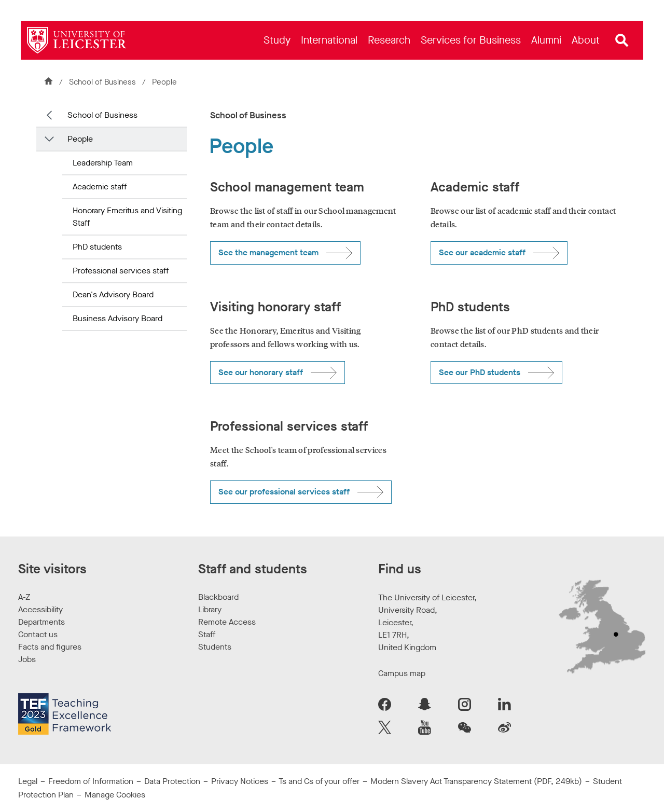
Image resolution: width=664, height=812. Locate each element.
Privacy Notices (240, 781)
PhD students (97, 247)
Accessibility (40, 609)
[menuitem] (277, 40)
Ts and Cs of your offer (319, 781)
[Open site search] (622, 40)
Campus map (402, 673)
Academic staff (100, 187)
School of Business (102, 82)
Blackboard (218, 597)
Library (210, 609)
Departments (41, 622)
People (80, 139)
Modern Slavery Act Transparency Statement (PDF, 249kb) (476, 781)
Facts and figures (50, 647)
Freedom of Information (91, 781)
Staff (207, 634)
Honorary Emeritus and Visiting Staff (127, 217)
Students (215, 647)
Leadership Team (103, 163)
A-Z (24, 597)
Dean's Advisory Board (113, 294)
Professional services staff (121, 271)
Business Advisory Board (117, 318)
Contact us (38, 634)
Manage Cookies (115, 795)
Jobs (27, 659)
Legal (28, 781)
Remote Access (227, 622)
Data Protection (172, 781)
